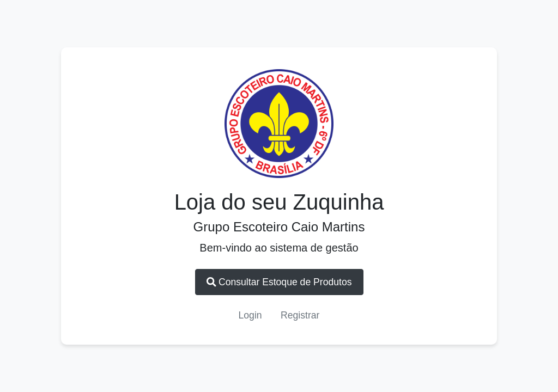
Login (250, 315)
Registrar (300, 315)
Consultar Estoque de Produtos (279, 282)
